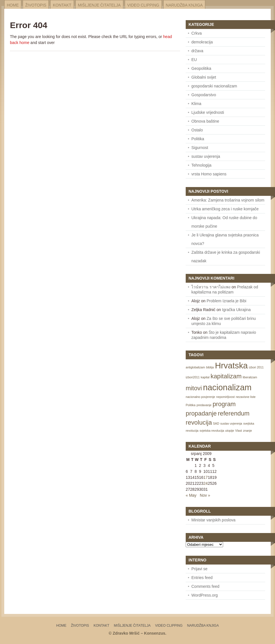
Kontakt (62, 5)
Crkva (197, 33)
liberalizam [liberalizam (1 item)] (250, 377)
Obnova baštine (205, 121)
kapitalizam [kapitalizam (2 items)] (226, 376)
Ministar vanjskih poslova (213, 520)
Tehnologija (201, 165)
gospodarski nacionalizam (214, 86)
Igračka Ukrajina (236, 310)
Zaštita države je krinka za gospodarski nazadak (226, 257)
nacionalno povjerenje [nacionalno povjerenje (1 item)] (200, 397)
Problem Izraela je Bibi (227, 301)
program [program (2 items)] (224, 404)
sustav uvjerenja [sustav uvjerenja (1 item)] (231, 423)
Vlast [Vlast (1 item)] (239, 431)
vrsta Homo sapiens (209, 174)
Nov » (205, 495)
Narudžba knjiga (184, 5)
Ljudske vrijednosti (208, 112)
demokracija (202, 42)
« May (191, 495)
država (197, 51)
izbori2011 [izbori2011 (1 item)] (193, 377)
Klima (196, 104)
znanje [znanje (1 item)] (247, 431)
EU (194, 60)
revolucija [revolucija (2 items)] (199, 422)
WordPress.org (205, 595)
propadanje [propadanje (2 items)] (201, 413)
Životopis (36, 5)
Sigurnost (200, 148)
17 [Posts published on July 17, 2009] (206, 477)
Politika (198, 139)
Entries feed (202, 578)
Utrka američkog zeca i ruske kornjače (225, 209)
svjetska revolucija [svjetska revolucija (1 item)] (212, 431)
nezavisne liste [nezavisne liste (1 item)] (246, 397)
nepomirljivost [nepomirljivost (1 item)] (226, 397)
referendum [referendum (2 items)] (234, 413)
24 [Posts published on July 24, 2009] (206, 483)
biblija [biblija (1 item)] (210, 367)
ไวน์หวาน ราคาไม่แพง (211, 287)
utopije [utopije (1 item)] (229, 431)
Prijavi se (199, 569)
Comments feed (205, 586)
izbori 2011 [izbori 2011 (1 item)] (256, 367)
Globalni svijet (204, 77)
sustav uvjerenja (206, 156)
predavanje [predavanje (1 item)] (204, 405)
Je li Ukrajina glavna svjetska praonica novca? (225, 239)
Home (13, 5)
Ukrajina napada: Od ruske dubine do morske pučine (224, 222)
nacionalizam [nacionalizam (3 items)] (227, 387)
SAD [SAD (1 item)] (216, 423)
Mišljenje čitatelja (99, 5)
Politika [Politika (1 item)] (191, 405)
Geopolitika (201, 68)
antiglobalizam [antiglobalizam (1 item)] (195, 367)
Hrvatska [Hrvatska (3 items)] (231, 365)
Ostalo (197, 130)
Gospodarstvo (204, 95)
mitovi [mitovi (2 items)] (194, 388)
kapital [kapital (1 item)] (205, 377)
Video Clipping (143, 5)
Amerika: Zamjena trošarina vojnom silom (228, 200)
